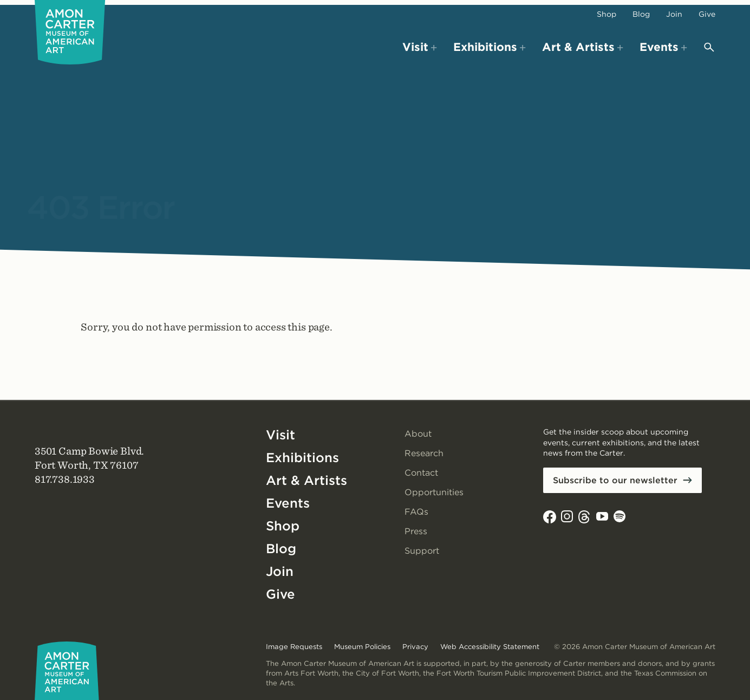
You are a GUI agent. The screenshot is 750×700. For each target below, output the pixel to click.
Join (674, 14)
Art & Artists (306, 480)
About (418, 434)
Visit (281, 435)
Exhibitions (302, 458)
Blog (641, 14)
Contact (421, 473)
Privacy (415, 647)
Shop (606, 14)
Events (288, 503)
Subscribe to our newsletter (615, 480)
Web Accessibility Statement (490, 647)
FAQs (416, 512)
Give (707, 14)
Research (424, 453)
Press (416, 531)
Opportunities (434, 492)
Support (422, 551)
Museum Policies (362, 647)
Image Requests (294, 647)
